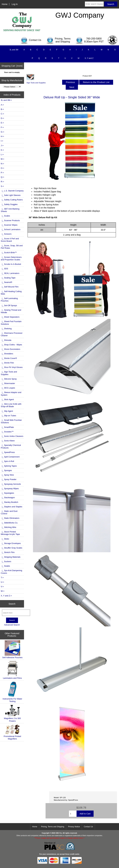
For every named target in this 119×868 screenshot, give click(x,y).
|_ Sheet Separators (10, 317)
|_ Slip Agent (7, 411)
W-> (3, 591)
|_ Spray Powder (9, 479)
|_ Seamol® (7, 282)
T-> (2, 578)
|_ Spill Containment (10, 457)
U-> (2, 582)
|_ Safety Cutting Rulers (12, 200)
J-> (2, 145)
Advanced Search (12, 625)
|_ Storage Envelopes (11, 543)
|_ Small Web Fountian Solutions (11, 421)
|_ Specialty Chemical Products (11, 446)
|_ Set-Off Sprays (9, 305)
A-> (2, 105)
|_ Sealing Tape (8, 278)
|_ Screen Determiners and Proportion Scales (11, 258)
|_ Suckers (6, 561)
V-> (2, 587)
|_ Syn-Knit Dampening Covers (11, 572)
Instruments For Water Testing (12, 692)
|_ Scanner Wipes (9, 225)
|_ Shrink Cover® (9, 358)
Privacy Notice (74, 827)
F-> (2, 127)
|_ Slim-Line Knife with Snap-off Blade (11, 405)
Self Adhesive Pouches (12, 649)
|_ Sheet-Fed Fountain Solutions (11, 323)
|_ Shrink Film (7, 363)
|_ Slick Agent (7, 399)
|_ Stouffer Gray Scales (11, 548)
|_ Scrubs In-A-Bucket (11, 264)
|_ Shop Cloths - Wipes (11, 345)
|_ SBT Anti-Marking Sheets (10, 210)
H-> (2, 136)
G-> (2, 132)
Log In (15, 4)
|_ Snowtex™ (7, 432)
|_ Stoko (5, 539)
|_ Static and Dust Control (9, 512)
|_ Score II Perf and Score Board (10, 240)
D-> (2, 118)
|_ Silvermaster (8, 383)
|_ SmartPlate (7, 427)
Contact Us (88, 827)
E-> (2, 123)
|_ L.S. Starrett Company (12, 191)
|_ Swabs (5, 566)
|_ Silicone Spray (9, 379)
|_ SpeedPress (8, 452)
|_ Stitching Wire (9, 527)
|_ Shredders (7, 354)
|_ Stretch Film (8, 552)
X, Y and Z (89, 58)
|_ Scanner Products (10, 220)
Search (12, 604)
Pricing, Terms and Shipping (53, 827)
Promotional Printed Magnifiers (12, 732)
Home (5, 4)
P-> (2, 173)
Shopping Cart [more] (12, 66)
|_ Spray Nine (7, 475)
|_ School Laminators (11, 229)
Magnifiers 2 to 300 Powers (12, 713)
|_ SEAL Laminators (10, 273)
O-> (2, 168)
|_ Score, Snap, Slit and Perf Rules (12, 247)
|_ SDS (4, 269)
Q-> (2, 177)
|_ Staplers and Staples (12, 507)
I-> (2, 141)
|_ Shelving (6, 329)
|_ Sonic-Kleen (8, 441)
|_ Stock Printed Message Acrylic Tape (10, 533)
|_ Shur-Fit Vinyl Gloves (12, 367)
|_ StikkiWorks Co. (9, 523)
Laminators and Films (12, 670)
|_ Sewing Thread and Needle (11, 311)
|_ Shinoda (6, 340)
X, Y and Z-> (6, 596)
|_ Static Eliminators (10, 518)
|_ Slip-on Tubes (8, 416)
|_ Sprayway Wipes (10, 489)
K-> (2, 150)
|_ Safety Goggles (9, 204)
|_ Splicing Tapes (9, 466)
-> (2, 186)
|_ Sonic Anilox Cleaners (12, 436)
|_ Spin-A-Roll (7, 461)
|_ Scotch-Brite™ (9, 253)
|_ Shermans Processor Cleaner (12, 334)
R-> (2, 182)
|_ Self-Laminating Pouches (9, 300)
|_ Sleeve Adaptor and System (11, 394)
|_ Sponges (6, 470)
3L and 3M (14, 50)
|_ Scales (5, 216)
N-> (2, 164)
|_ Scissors (6, 234)
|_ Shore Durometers (10, 349)
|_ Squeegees (7, 493)
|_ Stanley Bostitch (9, 502)
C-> (2, 114)
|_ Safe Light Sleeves (11, 195)
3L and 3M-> (6, 100)
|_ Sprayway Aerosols (11, 484)
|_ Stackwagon (8, 497)
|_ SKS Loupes (8, 388)
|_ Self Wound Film (10, 287)
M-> (2, 159)
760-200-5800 (94, 39)
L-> (2, 154)
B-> (2, 109)
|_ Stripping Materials (11, 557)
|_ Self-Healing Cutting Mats (11, 293)
